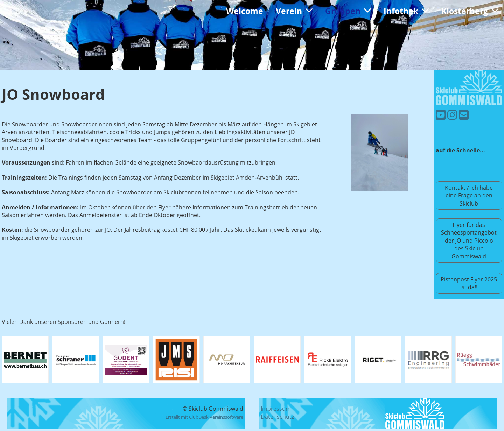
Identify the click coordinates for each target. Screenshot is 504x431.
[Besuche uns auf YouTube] (441, 115)
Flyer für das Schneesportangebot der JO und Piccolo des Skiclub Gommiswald (469, 241)
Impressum (276, 409)
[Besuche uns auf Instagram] (452, 115)
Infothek (406, 11)
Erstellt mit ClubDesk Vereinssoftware (204, 417)
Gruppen (348, 11)
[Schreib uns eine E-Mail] (464, 115)
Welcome (245, 11)
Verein (294, 11)
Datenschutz (277, 417)
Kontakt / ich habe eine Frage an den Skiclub (469, 196)
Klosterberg (470, 11)
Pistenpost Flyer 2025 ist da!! (469, 283)
